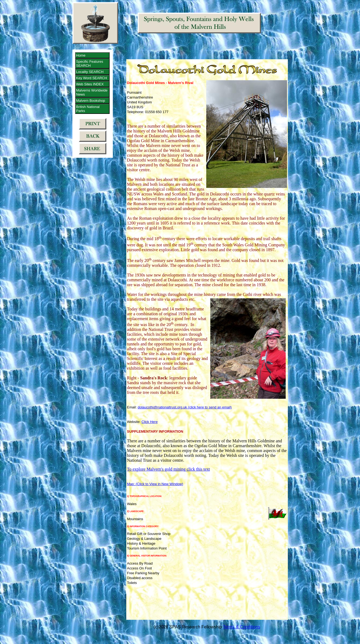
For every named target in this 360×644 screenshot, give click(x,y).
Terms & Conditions (242, 627)
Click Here (149, 422)
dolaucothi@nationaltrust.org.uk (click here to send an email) (185, 407)
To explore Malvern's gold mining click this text (169, 469)
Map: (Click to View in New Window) (155, 484)
